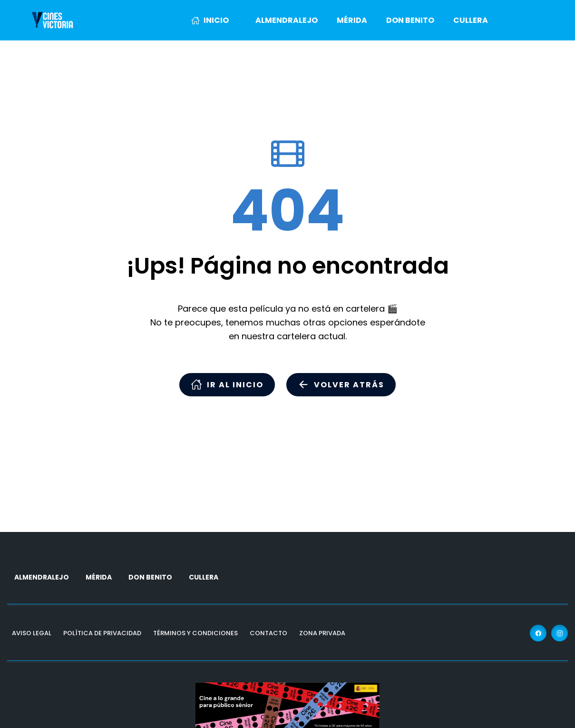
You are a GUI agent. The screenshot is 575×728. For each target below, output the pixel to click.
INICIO (210, 20)
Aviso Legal (32, 633)
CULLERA (471, 20)
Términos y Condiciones (195, 633)
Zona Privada (322, 633)
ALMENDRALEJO (287, 20)
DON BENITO (410, 20)
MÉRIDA (352, 20)
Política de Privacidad (102, 633)
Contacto (268, 633)
